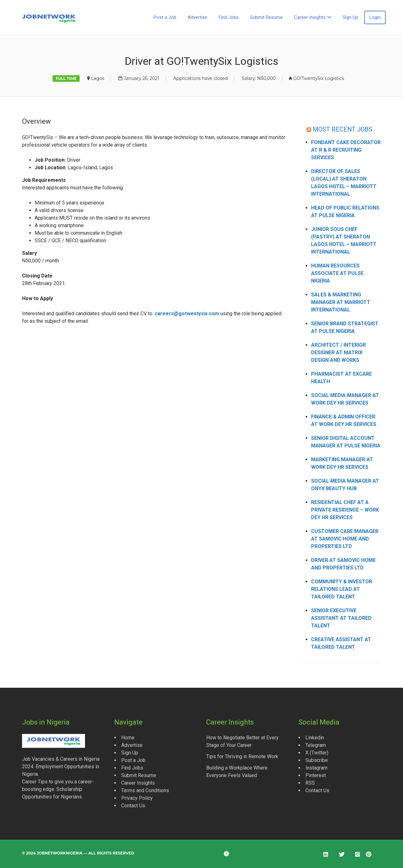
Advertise (197, 17)
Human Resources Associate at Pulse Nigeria (337, 273)
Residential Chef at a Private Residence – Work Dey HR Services (345, 510)
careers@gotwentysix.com (187, 314)
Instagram (316, 768)
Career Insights (310, 17)
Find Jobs (229, 17)
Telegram (316, 745)
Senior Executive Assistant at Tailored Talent (341, 618)
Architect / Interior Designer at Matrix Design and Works (338, 353)
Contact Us (133, 806)
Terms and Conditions (145, 790)
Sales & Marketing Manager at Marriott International (341, 302)
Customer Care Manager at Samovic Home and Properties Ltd (345, 539)
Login (375, 17)
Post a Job (165, 17)
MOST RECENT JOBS (343, 129)
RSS (310, 783)
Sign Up (350, 17)
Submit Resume (266, 17)
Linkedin (315, 738)
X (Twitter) (317, 753)
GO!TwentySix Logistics (319, 78)
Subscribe (317, 760)
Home (128, 738)
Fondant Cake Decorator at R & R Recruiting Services (346, 150)
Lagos (98, 78)
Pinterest (316, 775)
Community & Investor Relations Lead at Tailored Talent (342, 589)
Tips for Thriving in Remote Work (242, 756)
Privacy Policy (137, 798)
